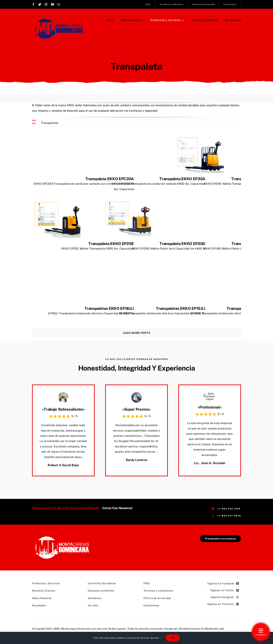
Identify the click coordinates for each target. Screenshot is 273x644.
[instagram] (46, 4)
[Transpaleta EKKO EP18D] (201, 203)
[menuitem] (34, 123)
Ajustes (155, 638)
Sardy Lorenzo (137, 463)
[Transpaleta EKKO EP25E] (58, 203)
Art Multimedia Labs (213, 629)
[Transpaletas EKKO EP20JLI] (201, 268)
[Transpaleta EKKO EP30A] (130, 138)
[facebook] (33, 4)
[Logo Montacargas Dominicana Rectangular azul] (58, 17)
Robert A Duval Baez (63, 468)
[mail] (59, 4)
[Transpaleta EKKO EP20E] (201, 138)
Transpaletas (50, 123)
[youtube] (52, 4)
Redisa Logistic (117, 629)
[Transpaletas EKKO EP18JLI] (58, 268)
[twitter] (40, 4)
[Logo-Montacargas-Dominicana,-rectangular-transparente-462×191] (62, 536)
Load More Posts (136, 333)
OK (173, 638)
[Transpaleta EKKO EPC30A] (58, 138)
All (34, 123)
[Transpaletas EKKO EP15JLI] (130, 268)
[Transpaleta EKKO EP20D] (130, 203)
